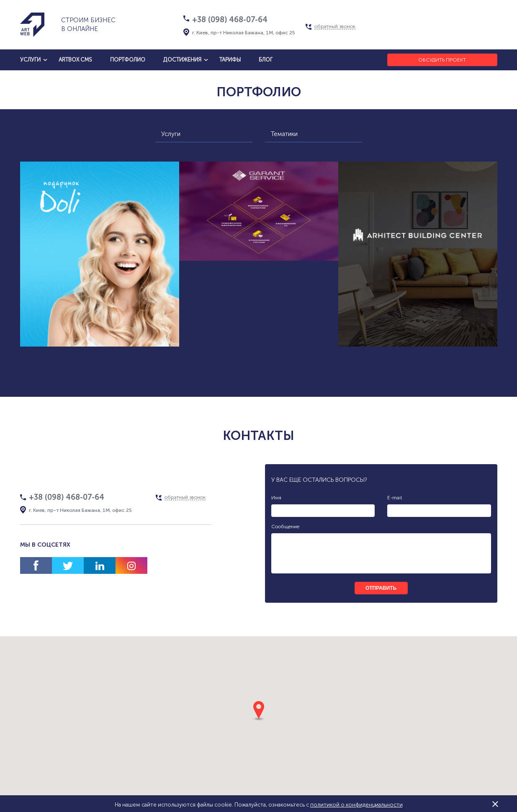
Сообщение (285, 527)
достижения (182, 60)
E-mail (395, 498)
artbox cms (75, 60)
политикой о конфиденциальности (356, 805)
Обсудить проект (442, 60)
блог (266, 60)
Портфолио (128, 60)
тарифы (230, 60)
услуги (30, 60)
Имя (276, 498)
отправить (381, 588)
